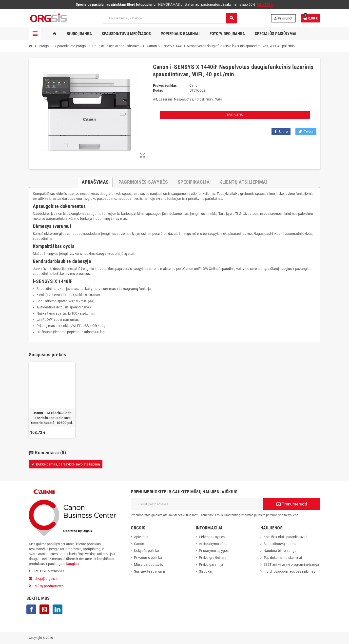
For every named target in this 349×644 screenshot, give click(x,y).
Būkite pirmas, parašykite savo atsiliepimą (66, 464)
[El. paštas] (197, 504)
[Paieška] (169, 18)
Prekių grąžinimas (213, 558)
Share (281, 131)
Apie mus (141, 537)
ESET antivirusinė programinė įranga (291, 564)
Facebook (31, 609)
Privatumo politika (148, 558)
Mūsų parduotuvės (49, 586)
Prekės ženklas (165, 85)
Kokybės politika (146, 551)
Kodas (158, 90)
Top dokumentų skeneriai (283, 558)
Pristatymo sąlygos (214, 551)
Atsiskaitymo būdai (214, 544)
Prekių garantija (211, 564)
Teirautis (235, 115)
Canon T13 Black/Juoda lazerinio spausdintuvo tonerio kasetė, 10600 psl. (52, 418)
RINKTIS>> (265, 4)
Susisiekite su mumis (150, 571)
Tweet (306, 131)
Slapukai (205, 571)
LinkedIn (58, 609)
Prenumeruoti (292, 504)
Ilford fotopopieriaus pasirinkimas (289, 571)
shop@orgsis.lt (46, 579)
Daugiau (72, 564)
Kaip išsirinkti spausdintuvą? (285, 537)
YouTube (44, 609)
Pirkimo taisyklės (212, 537)
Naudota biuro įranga (280, 551)
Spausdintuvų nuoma (280, 544)
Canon (139, 544)
